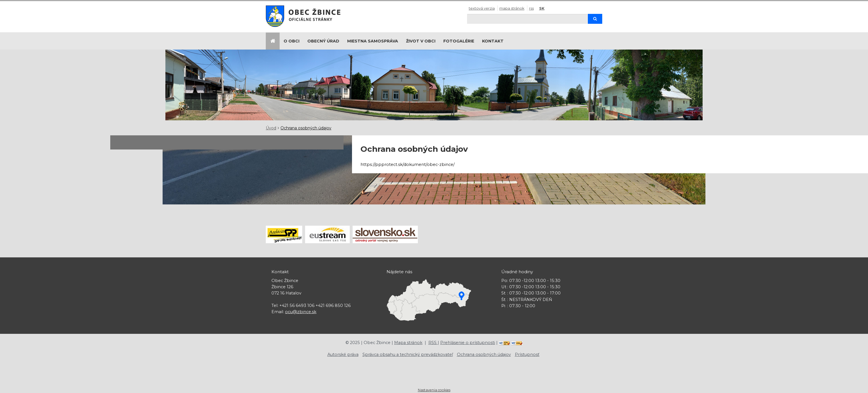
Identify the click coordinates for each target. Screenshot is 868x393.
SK (542, 8)
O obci (292, 41)
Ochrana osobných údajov (306, 128)
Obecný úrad (323, 41)
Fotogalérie (459, 41)
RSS (531, 8)
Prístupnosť (527, 354)
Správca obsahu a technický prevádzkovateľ (408, 354)
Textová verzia (482, 8)
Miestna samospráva (373, 41)
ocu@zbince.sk (301, 312)
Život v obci (421, 41)
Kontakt (493, 41)
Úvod (271, 128)
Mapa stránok (512, 8)
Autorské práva (343, 354)
